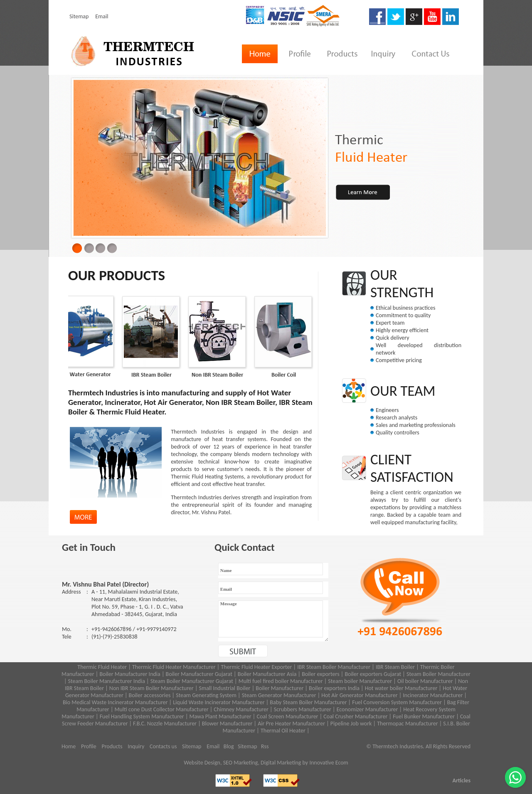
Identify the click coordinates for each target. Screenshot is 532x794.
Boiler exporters (321, 674)
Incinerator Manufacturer (433, 695)
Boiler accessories (150, 695)
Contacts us (163, 746)
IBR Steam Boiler (395, 667)
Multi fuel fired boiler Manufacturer (281, 681)
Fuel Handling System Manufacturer (142, 716)
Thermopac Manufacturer (407, 724)
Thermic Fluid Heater (102, 667)
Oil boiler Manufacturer (425, 681)
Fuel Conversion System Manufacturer (397, 702)
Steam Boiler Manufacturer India (107, 681)
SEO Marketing (241, 763)
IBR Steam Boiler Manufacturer (334, 667)
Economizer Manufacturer (367, 709)
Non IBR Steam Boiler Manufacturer (151, 688)
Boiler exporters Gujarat (373, 674)
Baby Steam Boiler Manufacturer (308, 702)
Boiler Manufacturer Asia (267, 674)
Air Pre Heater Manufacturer (291, 724)
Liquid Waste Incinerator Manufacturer (219, 702)
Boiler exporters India (334, 688)
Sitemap (79, 16)
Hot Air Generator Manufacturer (359, 695)
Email (102, 16)
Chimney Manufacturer (241, 709)
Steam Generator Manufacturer (279, 695)
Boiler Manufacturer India (130, 674)
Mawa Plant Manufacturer (220, 716)
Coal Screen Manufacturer (287, 716)
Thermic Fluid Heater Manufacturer (174, 667)
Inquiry (136, 746)
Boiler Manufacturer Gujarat (199, 674)
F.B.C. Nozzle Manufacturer (165, 724)
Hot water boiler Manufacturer (401, 688)
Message (273, 621)
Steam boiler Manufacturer (359, 681)
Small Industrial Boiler (225, 688)
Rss (265, 746)
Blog (229, 746)
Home (69, 746)
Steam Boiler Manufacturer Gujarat (192, 681)
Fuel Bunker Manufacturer (424, 716)
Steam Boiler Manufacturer (438, 674)
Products (112, 746)
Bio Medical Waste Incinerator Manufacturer (115, 702)
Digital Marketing (281, 763)
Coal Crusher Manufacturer (355, 716)
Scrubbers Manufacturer (303, 709)
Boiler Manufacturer (280, 688)
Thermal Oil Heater (283, 731)
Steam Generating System (206, 695)
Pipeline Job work (351, 724)
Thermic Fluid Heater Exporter (256, 667)
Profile (89, 746)
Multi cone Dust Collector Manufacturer (162, 709)
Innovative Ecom (329, 763)
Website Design (202, 763)
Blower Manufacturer (227, 724)
